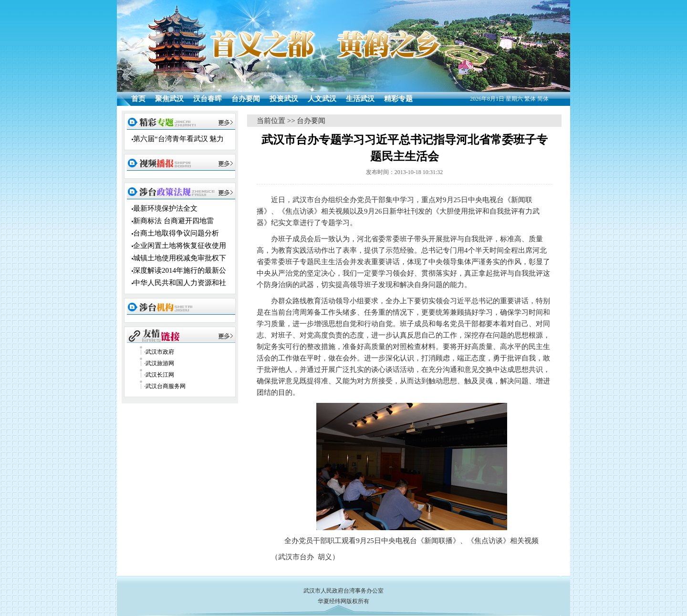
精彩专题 (398, 99)
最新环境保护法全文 (165, 208)
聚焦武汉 (169, 99)
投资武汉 (284, 99)
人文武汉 (322, 99)
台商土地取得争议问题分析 (176, 233)
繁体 (530, 99)
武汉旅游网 (160, 363)
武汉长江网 (160, 375)
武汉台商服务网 (166, 386)
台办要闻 (246, 99)
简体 (543, 99)
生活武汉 (360, 99)
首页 (138, 99)
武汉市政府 (160, 352)
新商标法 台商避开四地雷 (173, 221)
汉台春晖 (208, 99)
